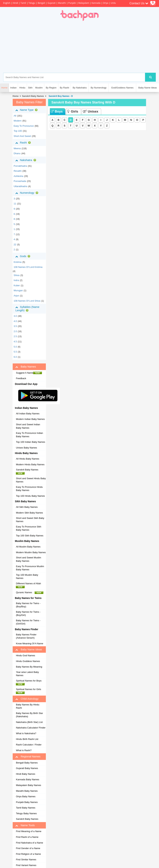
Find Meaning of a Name (29, 831)
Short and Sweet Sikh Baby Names (30, 520)
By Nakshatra (80, 88)
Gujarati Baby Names (27, 768)
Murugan (18, 290)
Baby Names (26, 367)
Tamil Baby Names (26, 808)
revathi (17, 171)
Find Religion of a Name (28, 854)
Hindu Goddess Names (28, 661)
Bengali (41, 3)
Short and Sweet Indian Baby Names (28, 426)
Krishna (17, 262)
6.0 (15, 357)
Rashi (24, 143)
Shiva (17, 275)
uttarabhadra (20, 186)
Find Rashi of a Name (27, 837)
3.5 (15, 326)
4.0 (15, 321)
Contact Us (139, 3)
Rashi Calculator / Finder (29, 745)
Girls (73, 111)
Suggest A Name (29, 373)
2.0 (15, 331)
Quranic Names (30, 592)
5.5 (15, 352)
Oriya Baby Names (26, 796)
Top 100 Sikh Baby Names (30, 536)
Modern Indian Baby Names (30, 419)
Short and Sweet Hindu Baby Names (31, 480)
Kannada (96, 3)
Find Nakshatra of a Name (29, 843)
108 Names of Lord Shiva (27, 301)
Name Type (27, 110)
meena (17, 148)
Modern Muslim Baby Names (31, 552)
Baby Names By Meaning (29, 667)
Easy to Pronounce (24, 126)
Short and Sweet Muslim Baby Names (28, 559)
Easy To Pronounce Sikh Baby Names (28, 528)
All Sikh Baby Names (27, 507)
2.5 (15, 336)
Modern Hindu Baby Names (30, 464)
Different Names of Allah (29, 585)
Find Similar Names (26, 860)
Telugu (32, 3)
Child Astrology (27, 699)
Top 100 (18, 131)
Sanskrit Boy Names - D (60, 96)
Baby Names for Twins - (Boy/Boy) (28, 605)
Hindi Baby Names (26, 774)
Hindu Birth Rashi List (27, 739)
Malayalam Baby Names (28, 785)
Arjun (16, 296)
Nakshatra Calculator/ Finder (31, 728)
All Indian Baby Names (28, 414)
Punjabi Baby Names (27, 802)
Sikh (30, 88)
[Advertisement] (96, 47)
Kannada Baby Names (27, 779)
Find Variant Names (26, 865)
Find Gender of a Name (28, 848)
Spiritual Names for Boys (30, 682)
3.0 (15, 316)
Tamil (23, 3)
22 (15, 245)
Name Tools (25, 825)
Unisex (91, 111)
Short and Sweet (22, 136)
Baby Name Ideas (147, 88)
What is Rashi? (24, 750)
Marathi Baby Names (27, 791)
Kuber (17, 285)
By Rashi (64, 88)
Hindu (22, 88)
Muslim (39, 88)
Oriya (106, 3)
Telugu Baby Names (26, 813)
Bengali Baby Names (27, 763)
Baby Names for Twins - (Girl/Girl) (28, 622)
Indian (13, 88)
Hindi (16, 3)
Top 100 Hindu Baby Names (30, 496)
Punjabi (72, 3)
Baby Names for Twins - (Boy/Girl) (28, 614)
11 (15, 204)
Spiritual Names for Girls (29, 691)
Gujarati (51, 3)
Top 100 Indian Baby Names (30, 442)
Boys (57, 111)
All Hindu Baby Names (27, 459)
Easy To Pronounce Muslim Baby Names (30, 568)
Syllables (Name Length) (27, 309)
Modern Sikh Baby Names (29, 513)
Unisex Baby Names (26, 448)
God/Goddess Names (122, 88)
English (7, 3)
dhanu (17, 153)
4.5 (15, 342)
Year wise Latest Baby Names (27, 674)
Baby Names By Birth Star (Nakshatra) (29, 715)
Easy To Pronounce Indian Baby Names (29, 435)
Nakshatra (26, 160)
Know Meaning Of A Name (29, 643)
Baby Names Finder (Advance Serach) (26, 636)
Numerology (27, 193)
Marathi (62, 3)
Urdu (113, 3)
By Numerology (99, 88)
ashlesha (18, 176)
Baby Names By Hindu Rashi (28, 706)
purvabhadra (20, 166)
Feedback (21, 378)
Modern (17, 121)
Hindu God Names (25, 655)
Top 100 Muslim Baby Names (27, 577)
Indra (16, 280)
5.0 (15, 347)
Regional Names (28, 757)
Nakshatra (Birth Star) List (29, 722)
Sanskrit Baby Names (33, 96)
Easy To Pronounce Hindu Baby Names (29, 489)
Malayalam (84, 3)
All (15, 116)
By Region (51, 88)
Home (15, 96)
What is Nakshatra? (26, 733)
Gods (23, 256)
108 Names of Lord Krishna (28, 267)
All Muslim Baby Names (28, 547)
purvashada (20, 181)
